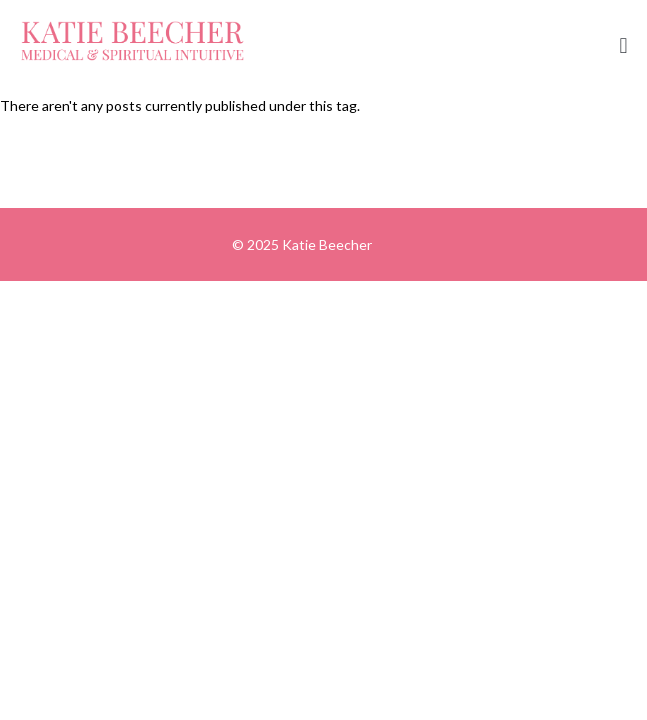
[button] (623, 46)
